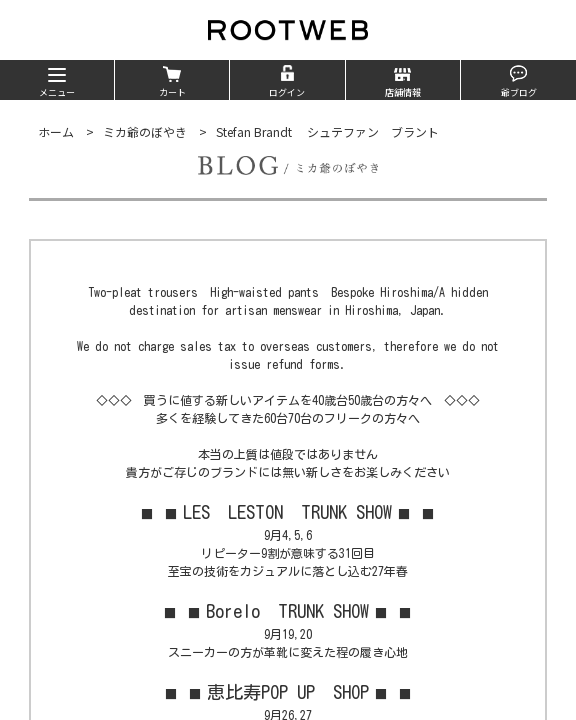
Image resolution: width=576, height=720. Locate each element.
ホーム (56, 131)
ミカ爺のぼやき (145, 131)
